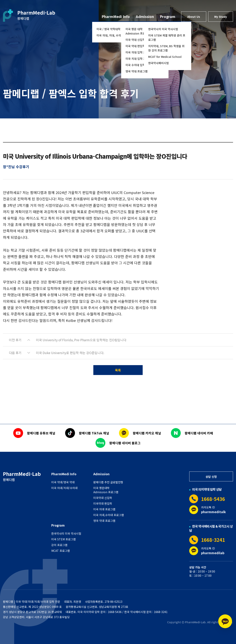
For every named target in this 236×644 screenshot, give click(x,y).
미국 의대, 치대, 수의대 (110, 35)
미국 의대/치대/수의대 (64, 488)
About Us (194, 17)
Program (168, 16)
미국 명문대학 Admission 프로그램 (106, 490)
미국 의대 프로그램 (104, 509)
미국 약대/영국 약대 (63, 482)
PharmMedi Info (116, 16)
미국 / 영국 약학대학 (108, 29)
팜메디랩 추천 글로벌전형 (108, 482)
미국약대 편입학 (103, 503)
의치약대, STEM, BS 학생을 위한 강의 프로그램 (166, 48)
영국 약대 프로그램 (137, 71)
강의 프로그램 (59, 545)
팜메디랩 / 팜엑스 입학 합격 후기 (71, 93)
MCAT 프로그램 (61, 551)
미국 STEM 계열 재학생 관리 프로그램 (167, 37)
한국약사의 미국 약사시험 (163, 29)
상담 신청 (211, 477)
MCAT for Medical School (165, 57)
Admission (145, 16)
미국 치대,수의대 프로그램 (109, 515)
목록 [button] (118, 370)
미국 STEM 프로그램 (64, 539)
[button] (118, 340)
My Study (221, 17)
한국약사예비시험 (158, 63)
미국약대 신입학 (103, 498)
